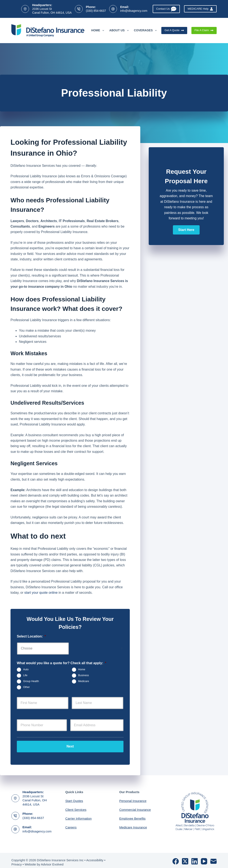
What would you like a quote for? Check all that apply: (62, 663)
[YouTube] (204, 858)
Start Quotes (74, 797)
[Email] (213, 858)
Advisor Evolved (52, 861)
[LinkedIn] (195, 858)
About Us (120, 30)
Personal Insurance (133, 797)
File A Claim (204, 30)
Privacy (17, 861)
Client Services (76, 806)
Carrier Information (79, 815)
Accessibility (95, 857)
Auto (26, 669)
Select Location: (31, 636)
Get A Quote (174, 30)
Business (84, 675)
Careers (71, 824)
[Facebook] (176, 858)
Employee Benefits (132, 815)
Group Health (31, 681)
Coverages (146, 30)
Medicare (84, 681)
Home (99, 30)
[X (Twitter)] (185, 858)
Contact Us (166, 9)
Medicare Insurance (133, 824)
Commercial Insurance (135, 806)
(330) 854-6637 (96, 11)
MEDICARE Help (200, 9)
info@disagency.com (134, 11)
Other (27, 687)
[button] (186, 230)
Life (25, 675)
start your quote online (41, 593)
